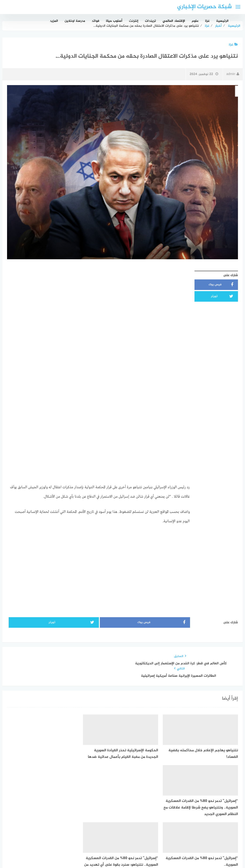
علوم (195, 21)
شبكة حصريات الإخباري (204, 7)
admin (233, 74)
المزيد (54, 21)
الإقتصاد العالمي (174, 21)
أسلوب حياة (114, 21)
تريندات (150, 21)
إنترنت (134, 21)
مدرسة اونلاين (75, 21)
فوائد (95, 21)
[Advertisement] (98, 301)
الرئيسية (222, 21)
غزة (207, 21)
